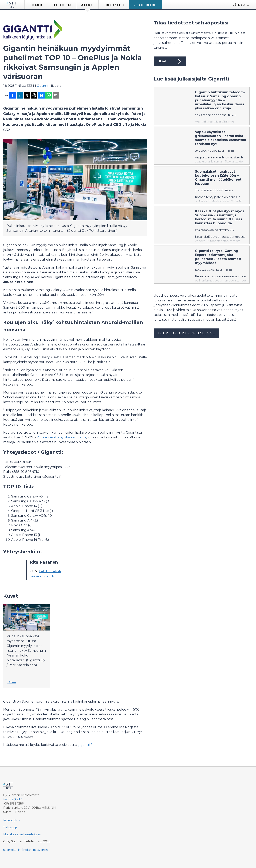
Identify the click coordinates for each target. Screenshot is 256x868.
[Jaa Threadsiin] (34, 96)
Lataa (11, 682)
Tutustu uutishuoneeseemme (186, 333)
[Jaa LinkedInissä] (20, 96)
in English (25, 850)
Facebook (10, 820)
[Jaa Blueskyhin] (41, 96)
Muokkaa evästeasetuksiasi (22, 834)
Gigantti (42, 86)
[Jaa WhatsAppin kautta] (49, 96)
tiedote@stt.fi (13, 799)
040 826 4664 (50, 571)
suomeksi (10, 850)
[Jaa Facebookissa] (13, 96)
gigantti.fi (85, 745)
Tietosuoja (10, 827)
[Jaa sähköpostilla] (56, 96)
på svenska (41, 850)
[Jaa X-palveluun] (27, 96)
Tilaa (170, 61)
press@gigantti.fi (43, 576)
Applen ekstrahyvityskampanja (62, 437)
